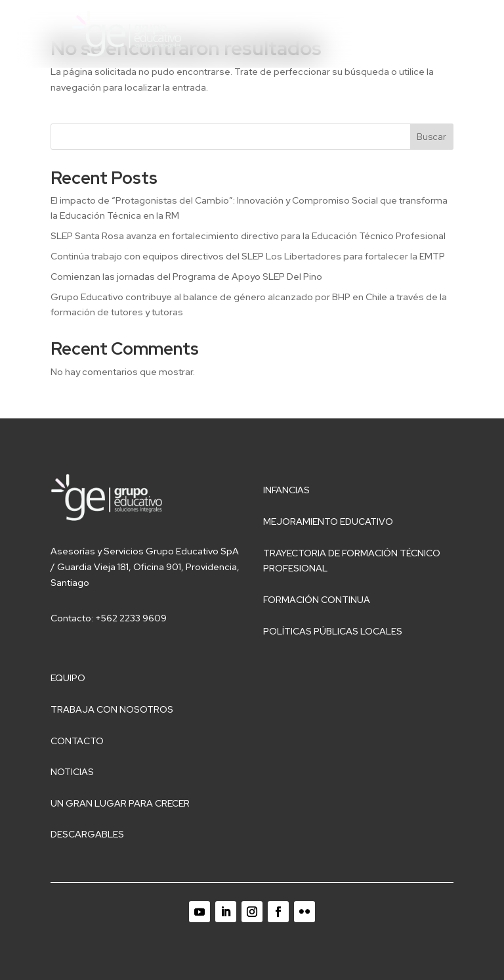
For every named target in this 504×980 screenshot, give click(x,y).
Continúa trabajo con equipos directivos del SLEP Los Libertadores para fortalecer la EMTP (248, 256)
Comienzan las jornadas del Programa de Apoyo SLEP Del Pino (186, 277)
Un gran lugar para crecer (120, 803)
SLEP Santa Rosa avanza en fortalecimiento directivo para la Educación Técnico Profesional (248, 236)
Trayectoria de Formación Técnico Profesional (352, 561)
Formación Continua (317, 600)
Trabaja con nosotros (112, 709)
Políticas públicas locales (333, 631)
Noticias (72, 772)
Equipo (68, 678)
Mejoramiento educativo (328, 522)
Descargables (87, 834)
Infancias (286, 490)
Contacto (77, 741)
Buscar (431, 137)
